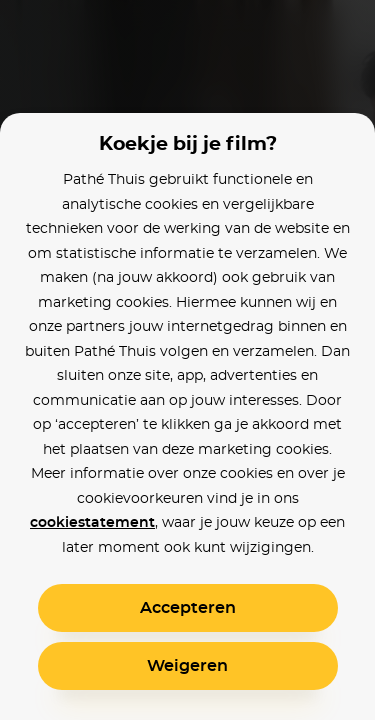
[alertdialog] (187, 360)
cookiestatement (92, 523)
